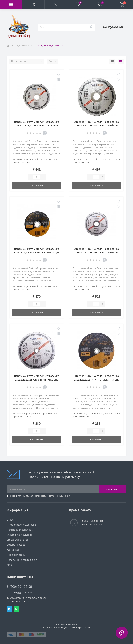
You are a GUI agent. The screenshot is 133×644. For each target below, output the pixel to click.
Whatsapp (16, 609)
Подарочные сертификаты (23, 560)
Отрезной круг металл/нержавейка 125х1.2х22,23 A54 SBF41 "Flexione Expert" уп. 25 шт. (37, 125)
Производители (16, 555)
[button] (55, 4)
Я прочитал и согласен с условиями (40, 496)
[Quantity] (36, 177)
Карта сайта (14, 550)
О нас (10, 520)
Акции (10, 565)
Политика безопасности (34, 496)
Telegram (9, 609)
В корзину (37, 185)
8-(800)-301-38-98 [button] (21, 587)
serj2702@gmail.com (19, 592)
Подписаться (113, 489)
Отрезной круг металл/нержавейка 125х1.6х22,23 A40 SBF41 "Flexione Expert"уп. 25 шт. (96, 125)
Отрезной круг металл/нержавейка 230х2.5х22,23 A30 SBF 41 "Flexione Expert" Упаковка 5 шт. (37, 380)
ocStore (73, 624)
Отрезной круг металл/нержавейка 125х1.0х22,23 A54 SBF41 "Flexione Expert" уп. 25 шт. (96, 252)
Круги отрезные (24, 46)
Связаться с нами (17, 540)
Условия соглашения (19, 535)
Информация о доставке (21, 525)
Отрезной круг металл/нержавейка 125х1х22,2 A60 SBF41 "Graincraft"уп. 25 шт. (37, 252)
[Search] (91, 27)
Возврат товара (16, 545)
